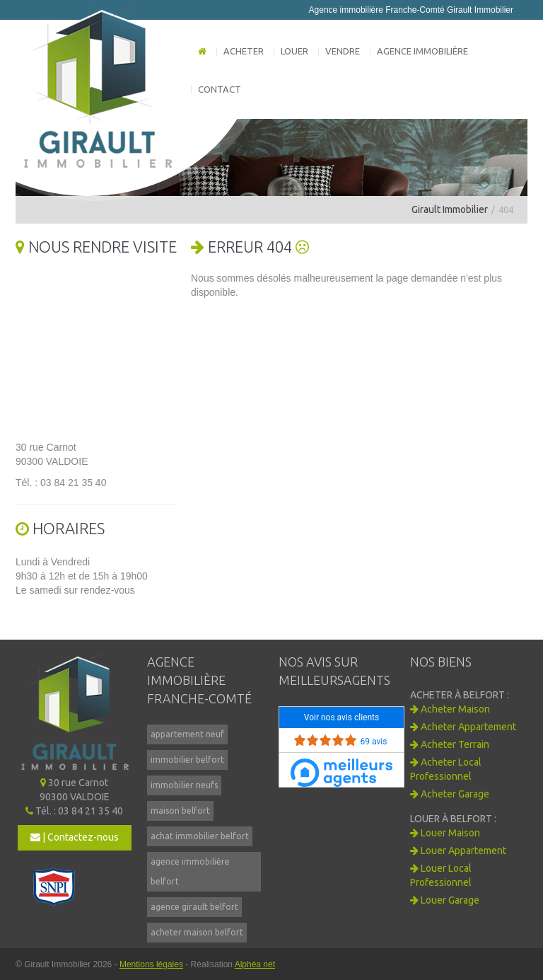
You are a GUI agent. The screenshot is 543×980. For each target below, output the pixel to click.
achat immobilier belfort (200, 836)
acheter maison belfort (197, 932)
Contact (220, 89)
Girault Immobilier (450, 209)
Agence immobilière (422, 51)
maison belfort (180, 811)
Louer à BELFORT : (453, 819)
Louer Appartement (458, 851)
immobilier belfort (187, 760)
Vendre (343, 51)
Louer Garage (445, 900)
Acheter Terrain (450, 744)
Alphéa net (255, 964)
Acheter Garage (450, 794)
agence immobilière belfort (190, 871)
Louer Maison (445, 833)
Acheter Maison (450, 709)
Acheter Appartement (463, 727)
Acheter (244, 51)
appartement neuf (187, 734)
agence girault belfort (194, 907)
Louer (294, 51)
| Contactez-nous (75, 837)
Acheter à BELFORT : (460, 695)
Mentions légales (151, 964)
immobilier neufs (184, 785)
